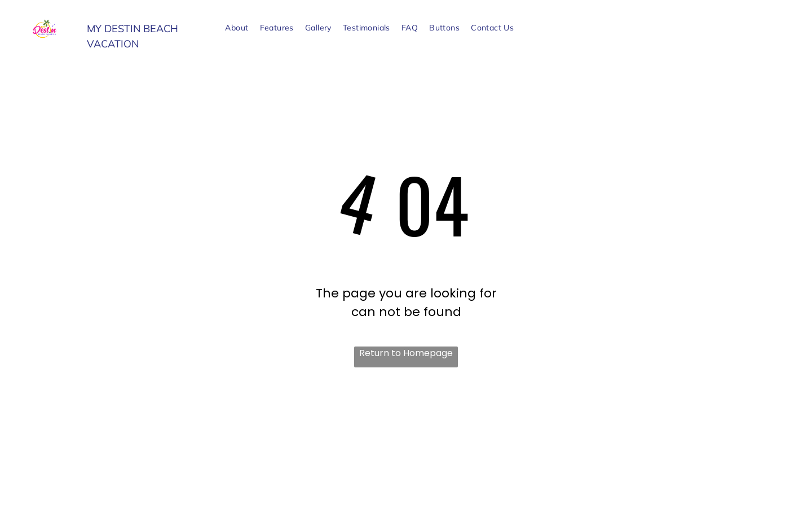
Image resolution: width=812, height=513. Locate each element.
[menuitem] (237, 28)
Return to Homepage (406, 353)
